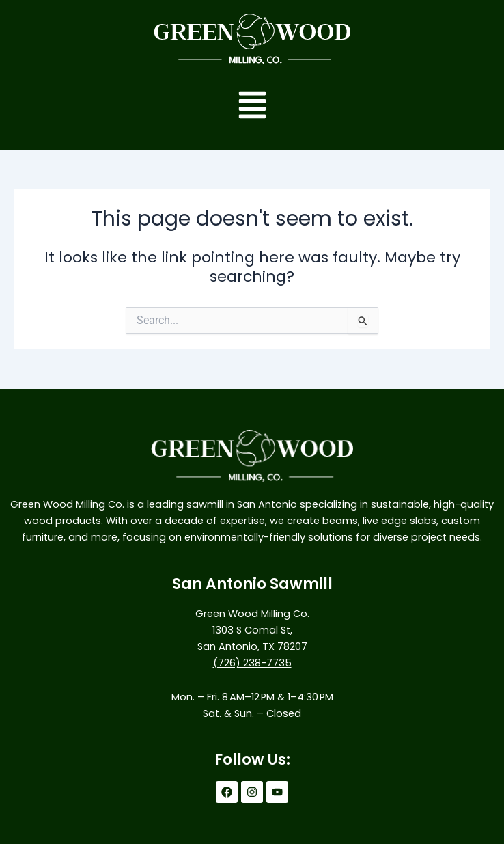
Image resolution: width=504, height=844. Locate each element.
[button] (252, 107)
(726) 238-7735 (252, 663)
